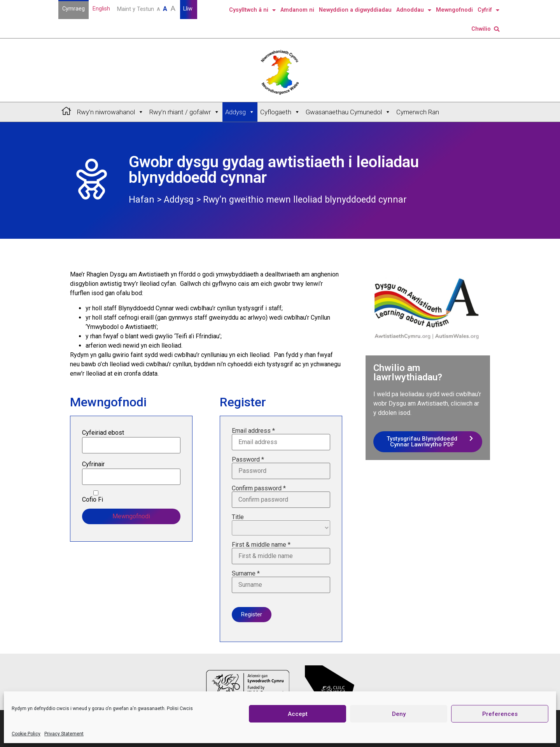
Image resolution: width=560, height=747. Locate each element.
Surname (281, 582)
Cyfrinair (93, 464)
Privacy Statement (64, 734)
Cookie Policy (26, 734)
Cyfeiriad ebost (103, 433)
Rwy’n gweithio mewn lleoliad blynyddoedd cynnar (305, 200)
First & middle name (281, 553)
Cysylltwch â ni (252, 10)
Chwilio (485, 29)
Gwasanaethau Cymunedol (348, 112)
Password (281, 468)
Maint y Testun (147, 8)
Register (252, 614)
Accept (298, 714)
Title (281, 525)
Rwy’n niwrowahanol (110, 112)
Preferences (500, 714)
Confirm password (281, 497)
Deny (399, 714)
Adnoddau (414, 10)
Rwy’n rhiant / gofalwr (185, 112)
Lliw (189, 9)
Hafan (142, 200)
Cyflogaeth (280, 112)
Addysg (240, 112)
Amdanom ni (297, 10)
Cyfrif (488, 10)
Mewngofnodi (454, 10)
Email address (281, 439)
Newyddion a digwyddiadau (355, 10)
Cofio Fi (96, 497)
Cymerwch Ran (418, 112)
